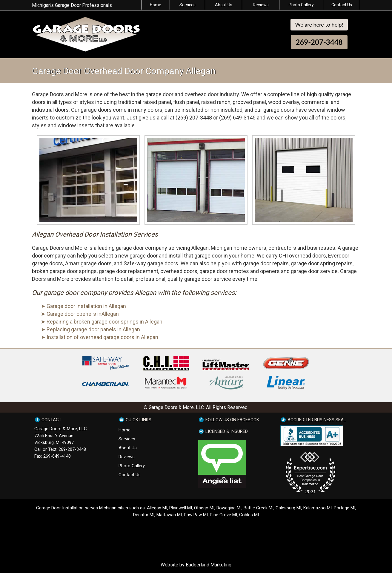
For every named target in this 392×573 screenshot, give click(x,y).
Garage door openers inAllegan (83, 314)
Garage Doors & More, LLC (61, 429)
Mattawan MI (169, 515)
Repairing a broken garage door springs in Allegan (104, 322)
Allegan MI (157, 508)
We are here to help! (319, 24)
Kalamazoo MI (318, 508)
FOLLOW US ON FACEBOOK (232, 420)
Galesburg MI (288, 508)
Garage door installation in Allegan (86, 306)
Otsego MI (204, 508)
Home (156, 5)
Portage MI (345, 508)
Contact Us (342, 5)
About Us (224, 5)
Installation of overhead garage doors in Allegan (102, 337)
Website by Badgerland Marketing (196, 565)
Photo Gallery (301, 5)
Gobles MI (249, 515)
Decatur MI (144, 515)
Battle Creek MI (259, 508)
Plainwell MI (181, 508)
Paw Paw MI (196, 515)
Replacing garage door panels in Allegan (93, 329)
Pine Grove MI (223, 515)
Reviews (261, 5)
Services (187, 5)
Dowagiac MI (229, 508)
